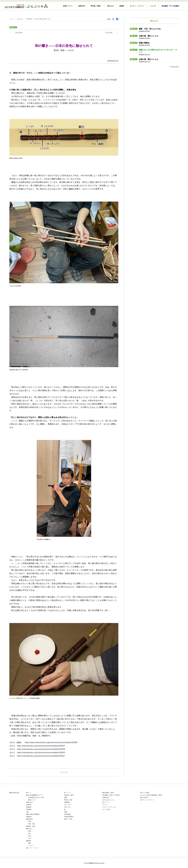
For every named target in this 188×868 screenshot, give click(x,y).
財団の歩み (29, 802)
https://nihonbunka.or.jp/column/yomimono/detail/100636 (41, 749)
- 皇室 (29, 821)
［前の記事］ (19, 33)
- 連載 (29, 843)
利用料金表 (106, 797)
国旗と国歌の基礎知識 (33, 814)
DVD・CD (67, 807)
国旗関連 (67, 802)
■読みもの (29, 829)
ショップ (153, 6)
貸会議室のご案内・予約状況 (111, 795)
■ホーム (29, 793)
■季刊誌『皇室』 (31, 826)
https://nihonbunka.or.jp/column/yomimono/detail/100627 (41, 756)
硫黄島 (122, 6)
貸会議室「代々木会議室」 (171, 6)
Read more (175, 67)
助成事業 (29, 809)
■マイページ (106, 802)
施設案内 (29, 817)
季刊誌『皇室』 (96, 6)
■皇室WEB (29, 819)
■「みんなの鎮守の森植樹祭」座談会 (151, 795)
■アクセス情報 (145, 793)
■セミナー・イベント (32, 848)
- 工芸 (29, 838)
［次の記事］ (109, 33)
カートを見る (106, 809)
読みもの (111, 6)
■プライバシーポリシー (148, 800)
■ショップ (67, 793)
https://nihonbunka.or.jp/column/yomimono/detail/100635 (41, 753)
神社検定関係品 (69, 817)
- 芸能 (29, 831)
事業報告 (29, 807)
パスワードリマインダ (109, 807)
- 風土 (29, 833)
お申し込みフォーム (108, 800)
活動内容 (29, 805)
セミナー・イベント (137, 6)
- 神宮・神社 (31, 824)
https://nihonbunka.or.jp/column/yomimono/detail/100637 (41, 746)
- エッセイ (31, 845)
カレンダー (68, 805)
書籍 (66, 797)
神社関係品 (68, 814)
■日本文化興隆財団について (34, 795)
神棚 (66, 812)
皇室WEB (82, 6)
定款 (27, 812)
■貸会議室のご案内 (108, 793)
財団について (68, 6)
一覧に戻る (64, 772)
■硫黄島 (29, 841)
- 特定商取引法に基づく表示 (36, 797)
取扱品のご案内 (69, 795)
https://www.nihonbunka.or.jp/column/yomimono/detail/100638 (51, 742)
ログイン (105, 805)
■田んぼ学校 (144, 797)
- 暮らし (30, 836)
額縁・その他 (68, 819)
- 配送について (32, 800)
